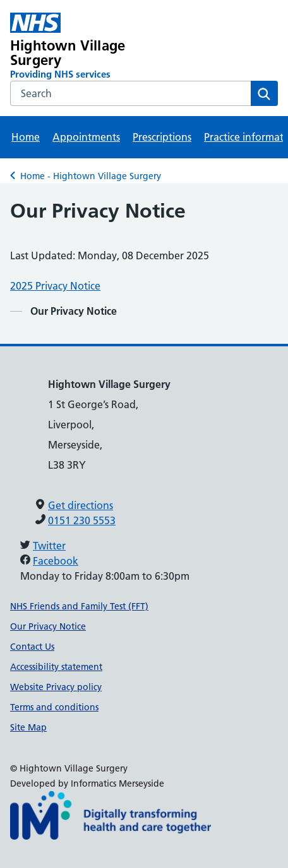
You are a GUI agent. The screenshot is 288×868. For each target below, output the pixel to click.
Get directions (81, 505)
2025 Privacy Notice (55, 286)
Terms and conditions (54, 707)
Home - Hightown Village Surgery (91, 176)
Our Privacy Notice (48, 626)
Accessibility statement (56, 667)
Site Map (28, 727)
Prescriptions (162, 137)
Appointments (86, 137)
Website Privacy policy (56, 687)
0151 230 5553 (82, 520)
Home (26, 137)
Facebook (56, 561)
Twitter (49, 546)
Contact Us (32, 647)
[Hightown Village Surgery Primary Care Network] (90, 47)
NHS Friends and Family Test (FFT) (79, 606)
